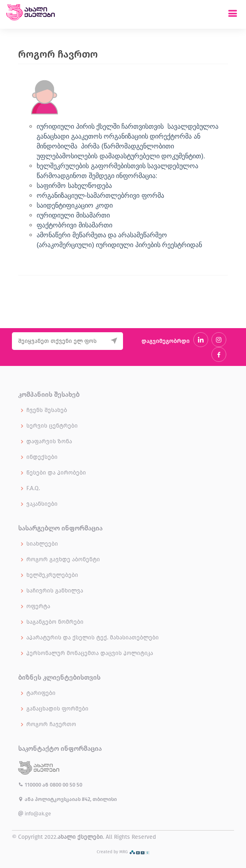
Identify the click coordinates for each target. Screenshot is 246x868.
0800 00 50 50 (66, 785)
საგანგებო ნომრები (55, 622)
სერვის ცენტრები (52, 426)
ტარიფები (41, 693)
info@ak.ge (35, 814)
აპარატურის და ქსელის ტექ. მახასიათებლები (93, 638)
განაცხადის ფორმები (57, 709)
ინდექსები (42, 457)
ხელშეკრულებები (52, 575)
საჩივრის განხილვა (55, 591)
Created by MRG (123, 852)
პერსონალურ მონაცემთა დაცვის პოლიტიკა (90, 653)
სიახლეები (42, 544)
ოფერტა (38, 606)
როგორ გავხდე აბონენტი (63, 560)
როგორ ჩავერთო (51, 724)
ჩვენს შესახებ (47, 410)
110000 (30, 785)
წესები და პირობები (56, 473)
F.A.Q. (33, 488)
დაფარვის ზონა (49, 442)
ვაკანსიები (42, 504)
